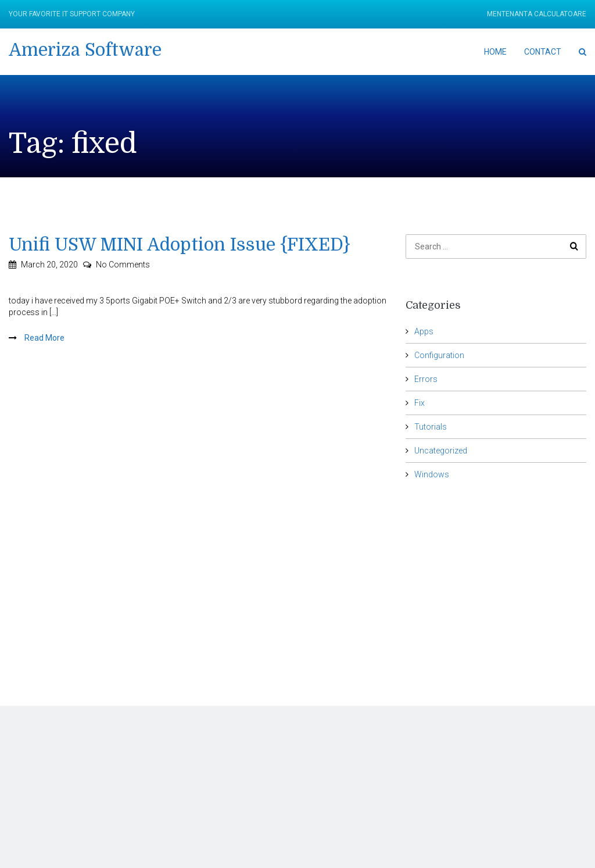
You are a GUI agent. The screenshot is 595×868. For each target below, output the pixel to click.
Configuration (439, 355)
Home (495, 52)
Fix (420, 403)
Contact (543, 52)
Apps (424, 331)
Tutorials (431, 427)
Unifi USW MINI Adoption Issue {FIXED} (180, 245)
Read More (44, 338)
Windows (432, 474)
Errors (426, 379)
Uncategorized (441, 451)
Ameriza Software (85, 50)
